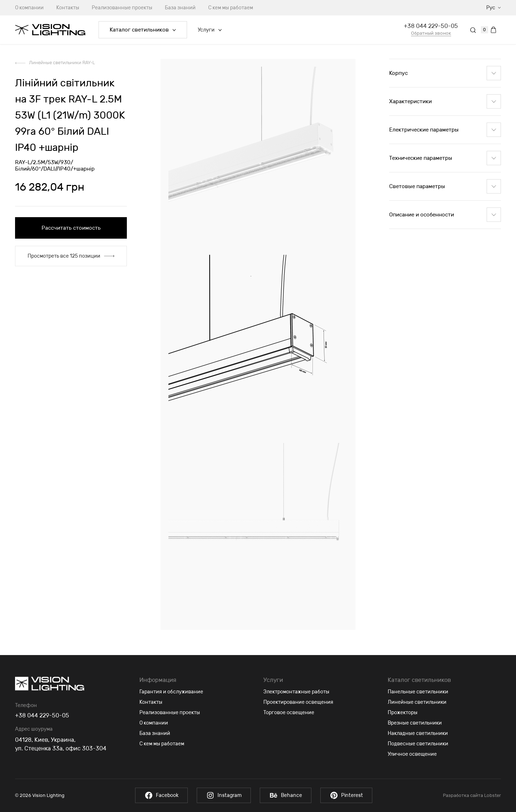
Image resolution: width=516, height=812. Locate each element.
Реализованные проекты (122, 8)
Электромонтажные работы (296, 692)
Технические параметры (445, 158)
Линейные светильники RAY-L (62, 63)
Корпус (445, 73)
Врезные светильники (415, 723)
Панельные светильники (418, 692)
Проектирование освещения (298, 702)
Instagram (224, 795)
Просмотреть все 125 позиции (71, 256)
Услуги (210, 30)
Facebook (161, 795)
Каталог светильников (143, 30)
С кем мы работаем (231, 8)
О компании (29, 8)
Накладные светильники (418, 733)
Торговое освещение (289, 713)
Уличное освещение (412, 754)
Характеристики (445, 101)
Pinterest (346, 795)
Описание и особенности (445, 215)
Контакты (68, 8)
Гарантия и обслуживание (171, 692)
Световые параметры (445, 186)
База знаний (180, 8)
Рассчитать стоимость (71, 228)
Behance (286, 795)
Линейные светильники (417, 702)
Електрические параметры (445, 130)
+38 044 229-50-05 (431, 26)
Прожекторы (403, 713)
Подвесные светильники (418, 744)
